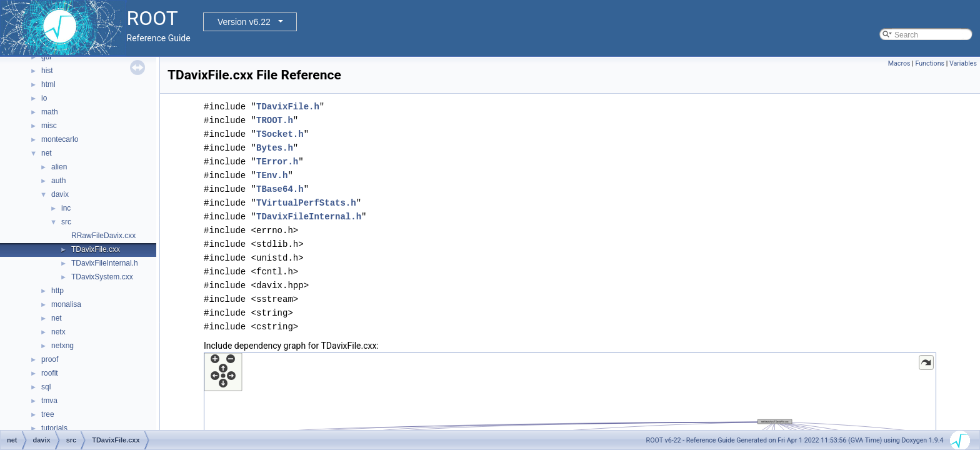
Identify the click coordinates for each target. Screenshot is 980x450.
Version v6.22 (244, 22)
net (47, 153)
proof (50, 359)
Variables (963, 63)
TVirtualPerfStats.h (306, 203)
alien (59, 167)
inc (66, 208)
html (48, 84)
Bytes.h (275, 148)
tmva (49, 401)
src (66, 222)
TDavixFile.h (288, 107)
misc (49, 126)
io (44, 98)
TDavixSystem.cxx (102, 277)
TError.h (277, 162)
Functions (930, 63)
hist (47, 71)
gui (46, 57)
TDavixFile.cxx (96, 249)
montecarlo (60, 139)
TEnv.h (272, 175)
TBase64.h (280, 189)
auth (58, 181)
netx (58, 332)
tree (48, 414)
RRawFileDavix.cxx (103, 236)
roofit (50, 373)
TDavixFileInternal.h (105, 263)
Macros (899, 63)
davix (60, 194)
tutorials (54, 428)
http (57, 291)
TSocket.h (280, 134)
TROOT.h (275, 120)
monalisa (66, 304)
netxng (62, 346)
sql (46, 387)
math (50, 112)
